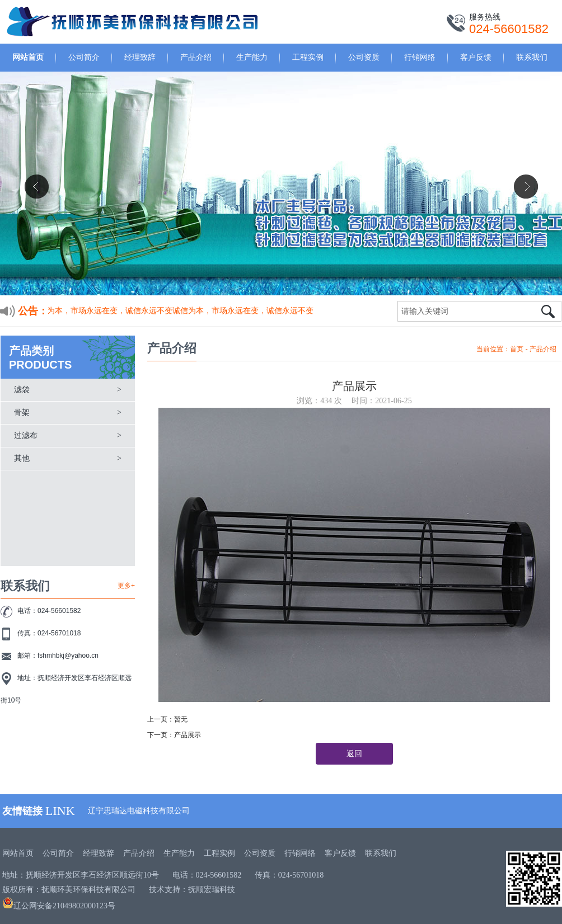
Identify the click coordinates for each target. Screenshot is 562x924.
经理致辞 (140, 57)
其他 (22, 458)
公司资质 (364, 57)
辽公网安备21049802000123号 (59, 906)
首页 (517, 349)
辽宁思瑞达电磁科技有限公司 (139, 811)
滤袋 (22, 390)
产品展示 (188, 735)
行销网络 (420, 57)
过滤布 (26, 435)
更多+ (126, 586)
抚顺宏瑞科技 (212, 890)
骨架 (22, 412)
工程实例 (308, 57)
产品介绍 (196, 57)
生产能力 (252, 57)
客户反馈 (476, 57)
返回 (354, 754)
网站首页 (28, 57)
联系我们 (532, 57)
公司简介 (84, 57)
